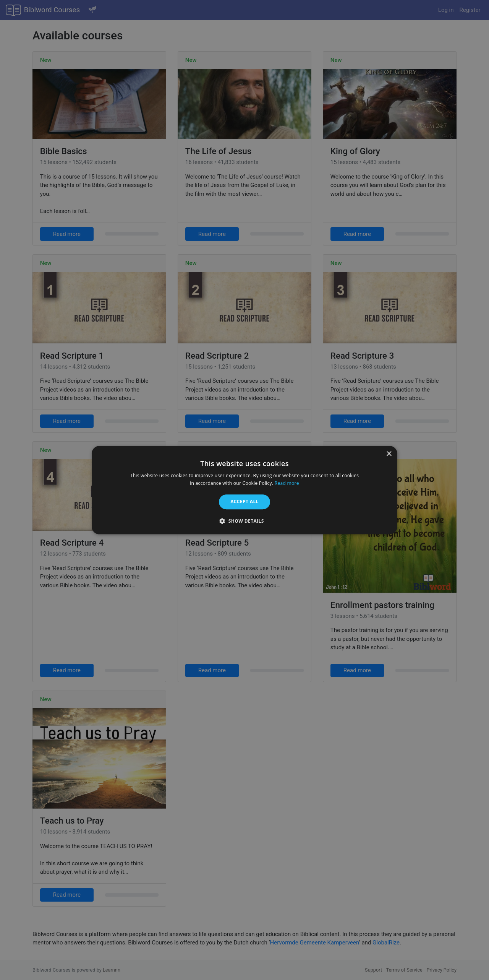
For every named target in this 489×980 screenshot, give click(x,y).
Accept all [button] (244, 502)
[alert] (244, 490)
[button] (244, 521)
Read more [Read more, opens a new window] (287, 483)
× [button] (389, 454)
